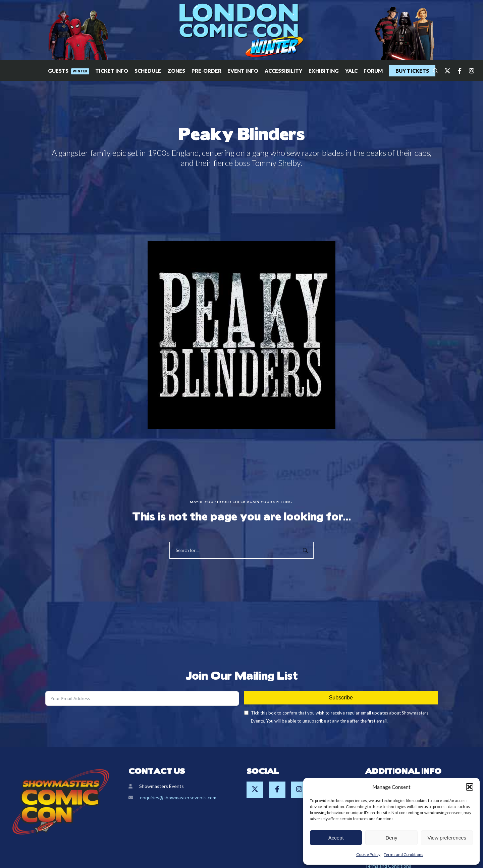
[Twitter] (444, 71)
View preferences (447, 838)
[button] (470, 787)
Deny (391, 838)
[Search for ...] (241, 550)
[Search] (432, 71)
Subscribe (341, 698)
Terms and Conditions (404, 854)
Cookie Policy (368, 854)
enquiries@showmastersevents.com (178, 797)
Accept (336, 838)
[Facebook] (457, 71)
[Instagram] (469, 71)
